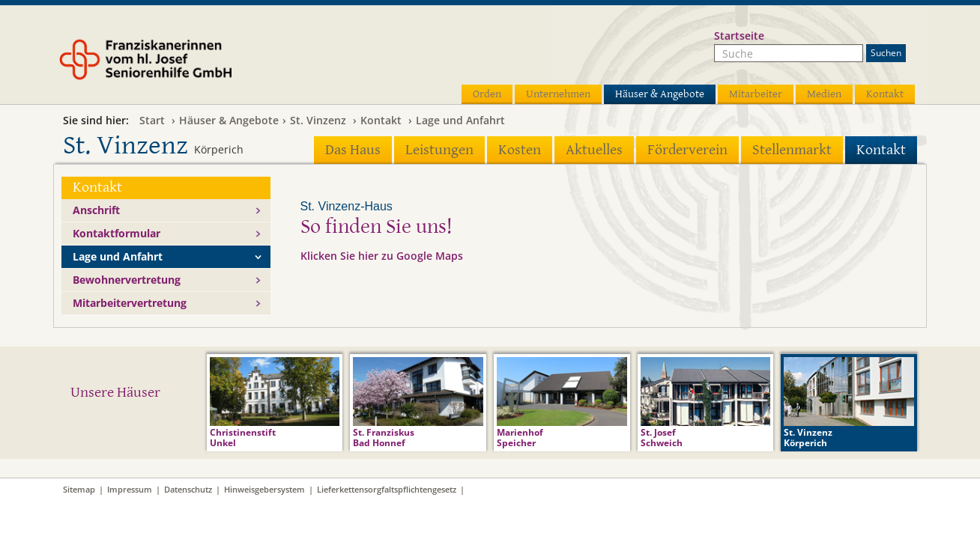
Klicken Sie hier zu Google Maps (382, 256)
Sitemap (79, 489)
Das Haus (353, 150)
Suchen (886, 53)
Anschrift (96, 210)
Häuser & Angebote (660, 94)
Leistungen (439, 150)
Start (152, 120)
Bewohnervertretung (127, 280)
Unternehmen (558, 94)
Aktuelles (594, 150)
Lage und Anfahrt (460, 120)
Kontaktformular (117, 233)
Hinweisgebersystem (264, 489)
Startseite (739, 36)
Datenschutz (188, 489)
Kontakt (885, 94)
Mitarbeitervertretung (130, 303)
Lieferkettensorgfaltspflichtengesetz (387, 489)
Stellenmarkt (792, 150)
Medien (824, 94)
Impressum (130, 489)
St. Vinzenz (318, 120)
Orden (487, 94)
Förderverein (687, 150)
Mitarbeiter (756, 94)
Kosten (520, 150)
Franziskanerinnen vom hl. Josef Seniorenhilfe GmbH (174, 65)
